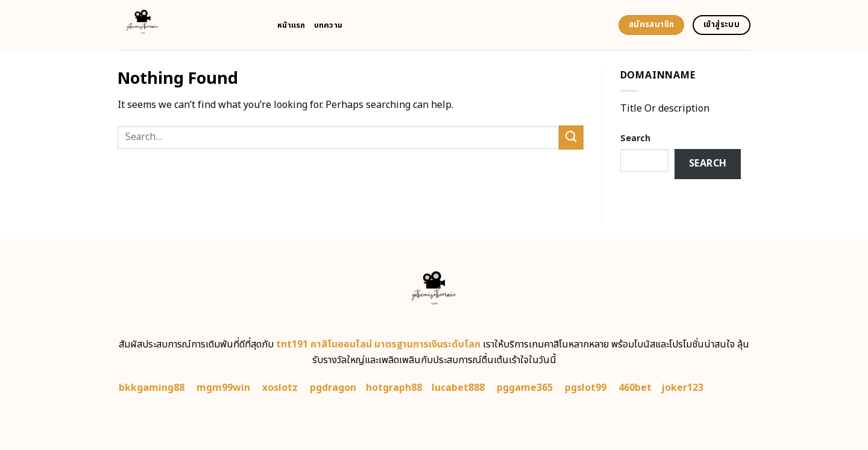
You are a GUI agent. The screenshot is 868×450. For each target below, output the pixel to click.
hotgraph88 (394, 388)
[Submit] (571, 137)
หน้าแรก (291, 25)
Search (635, 138)
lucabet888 (458, 388)
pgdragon (333, 388)
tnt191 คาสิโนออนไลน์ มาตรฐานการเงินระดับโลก (378, 344)
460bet (635, 388)
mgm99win (223, 388)
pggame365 (525, 388)
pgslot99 (586, 388)
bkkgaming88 (152, 388)
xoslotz (280, 388)
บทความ (329, 25)
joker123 (682, 388)
